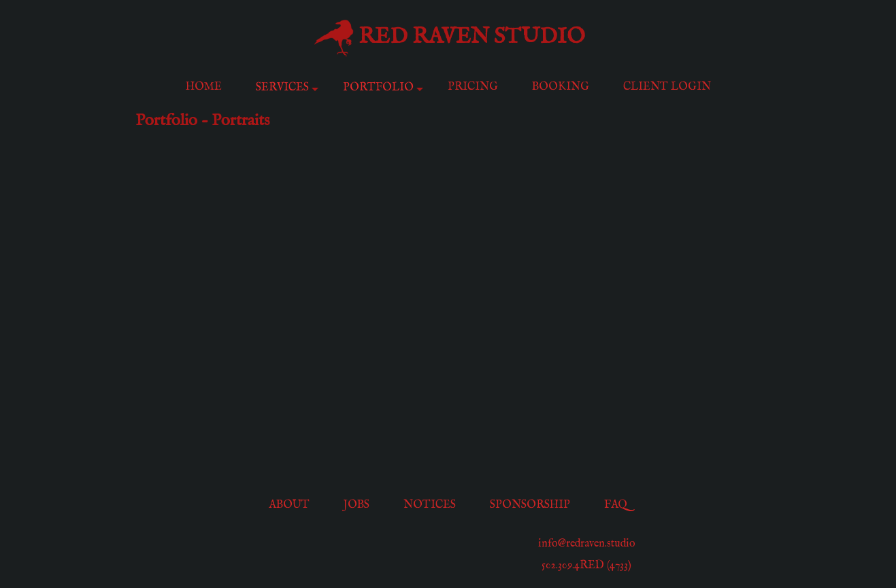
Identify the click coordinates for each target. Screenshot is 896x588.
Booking (561, 87)
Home (204, 87)
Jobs (356, 505)
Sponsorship (530, 505)
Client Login (667, 87)
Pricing (473, 87)
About (289, 505)
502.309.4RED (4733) (586, 566)
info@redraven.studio (587, 544)
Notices (430, 505)
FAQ (616, 505)
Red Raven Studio (472, 37)
